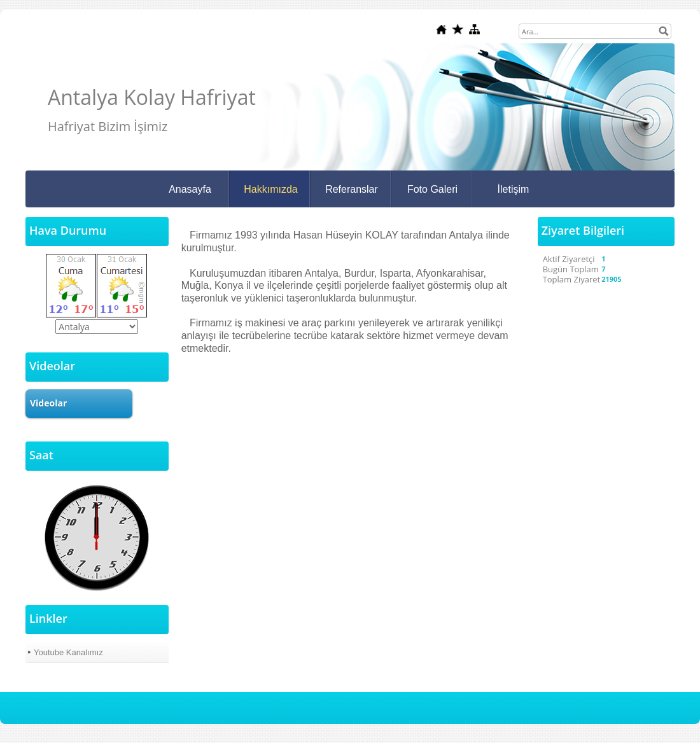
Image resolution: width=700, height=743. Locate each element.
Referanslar (352, 189)
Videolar (48, 403)
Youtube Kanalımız (68, 652)
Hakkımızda (270, 189)
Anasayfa (190, 189)
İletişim (514, 189)
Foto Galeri (432, 189)
